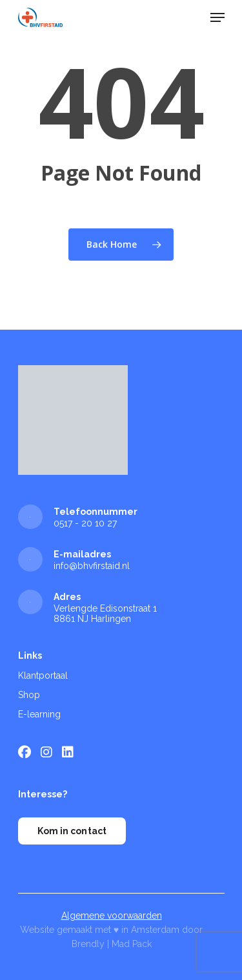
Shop (29, 695)
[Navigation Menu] (217, 17)
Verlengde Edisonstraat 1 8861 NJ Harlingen (105, 614)
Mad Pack (132, 944)
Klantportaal (43, 675)
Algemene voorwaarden (112, 915)
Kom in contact (72, 831)
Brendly (88, 944)
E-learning (39, 714)
